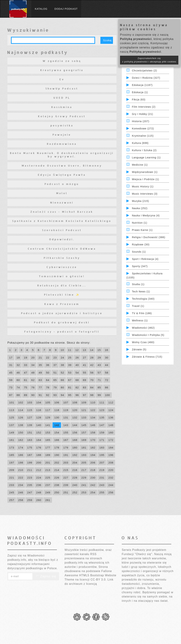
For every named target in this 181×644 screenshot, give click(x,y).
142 (57, 425)
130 (57, 417)
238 (57, 485)
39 (70, 365)
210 (21, 470)
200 (39, 463)
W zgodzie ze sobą (62, 61)
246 (21, 492)
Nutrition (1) (139, 223)
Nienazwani (62, 202)
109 (84, 402)
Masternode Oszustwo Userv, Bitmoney (62, 166)
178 (57, 448)
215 (66, 470)
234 (21, 485)
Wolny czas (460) (143, 342)
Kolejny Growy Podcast (62, 116)
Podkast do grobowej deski (62, 322)
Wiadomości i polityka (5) (148, 335)
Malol (62, 193)
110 (93, 402)
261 (48, 500)
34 (33, 365)
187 (30, 455)
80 (62, 387)
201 (48, 463)
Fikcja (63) (139, 100)
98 (92, 395)
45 (11, 373)
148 (111, 425)
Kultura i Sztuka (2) (144, 150)
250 (57, 492)
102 (21, 402)
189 (48, 455)
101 (12, 402)
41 (85, 365)
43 (99, 365)
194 (93, 455)
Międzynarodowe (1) (145, 172)
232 (111, 478)
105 (48, 402)
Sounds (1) (139, 252)
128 (39, 417)
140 (39, 425)
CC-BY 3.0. (99, 580)
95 (70, 395)
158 (93, 432)
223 (30, 478)
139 (30, 425)
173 (12, 448)
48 (33, 373)
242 (93, 485)
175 (30, 448)
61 (26, 380)
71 (99, 380)
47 (26, 373)
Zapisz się (46, 576)
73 (11, 387)
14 (92, 350)
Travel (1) (138, 306)
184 (111, 448)
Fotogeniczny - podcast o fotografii (62, 332)
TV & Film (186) (142, 313)
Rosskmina (62, 107)
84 (92, 387)
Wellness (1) (140, 320)
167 (66, 440)
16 (106, 350)
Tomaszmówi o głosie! (62, 276)
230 (93, 478)
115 (30, 410)
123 (102, 410)
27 (85, 358)
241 (84, 485)
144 (75, 425)
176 (39, 448)
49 (40, 373)
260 (39, 500)
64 (48, 380)
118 (57, 410)
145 (84, 425)
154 (57, 432)
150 (21, 432)
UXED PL (62, 98)
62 (33, 380)
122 (93, 410)
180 (75, 448)
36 (48, 365)
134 (93, 417)
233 (12, 485)
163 (30, 440)
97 (85, 395)
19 (26, 358)
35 (40, 365)
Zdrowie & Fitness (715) (147, 357)
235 (30, 485)
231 (102, 478)
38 (62, 365)
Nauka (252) (140, 208)
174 (21, 448)
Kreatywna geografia (62, 70)
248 (39, 492)
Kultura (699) (140, 143)
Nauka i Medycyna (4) (146, 215)
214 (57, 470)
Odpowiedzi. (62, 239)
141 (48, 425)
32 (18, 365)
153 (48, 432)
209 (12, 470)
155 (66, 432)
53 (70, 373)
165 (48, 440)
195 (102, 455)
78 (48, 387)
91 (40, 395)
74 (18, 387)
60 (18, 380)
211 (30, 470)
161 (12, 440)
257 (12, 500)
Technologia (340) (143, 299)
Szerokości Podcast (62, 230)
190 (57, 455)
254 (93, 492)
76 (33, 387)
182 (93, 448)
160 (111, 432)
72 (107, 380)
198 (21, 463)
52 (62, 373)
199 (30, 463)
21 (40, 358)
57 (99, 373)
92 (48, 395)
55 (85, 373)
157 (84, 432)
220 (111, 470)
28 (92, 358)
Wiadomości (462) (143, 328)
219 (102, 470)
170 (93, 440)
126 (21, 417)
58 (107, 373)
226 (57, 478)
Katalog (41, 9)
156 (75, 432)
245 (12, 492)
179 (66, 448)
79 (55, 387)
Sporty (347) (140, 266)
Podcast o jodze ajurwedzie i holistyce (62, 313)
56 (92, 373)
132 (75, 417)
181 (84, 448)
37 (55, 365)
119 (66, 410)
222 (21, 478)
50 (48, 373)
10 (62, 350)
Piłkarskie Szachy (62, 258)
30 (107, 358)
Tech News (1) (141, 292)
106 (57, 402)
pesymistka (62, 125)
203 (66, 463)
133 (84, 417)
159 (102, 432)
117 (48, 410)
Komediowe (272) (143, 129)
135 (102, 417)
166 (57, 440)
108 (75, 402)
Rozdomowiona (62, 144)
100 (107, 395)
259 (30, 500)
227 (66, 478)
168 (75, 440)
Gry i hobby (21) (142, 114)
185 (12, 455)
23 (55, 358)
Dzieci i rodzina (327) (146, 78)
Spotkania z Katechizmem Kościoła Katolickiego (62, 221)
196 (111, 455)
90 (33, 395)
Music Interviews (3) (145, 194)
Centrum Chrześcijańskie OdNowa (62, 249)
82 (77, 387)
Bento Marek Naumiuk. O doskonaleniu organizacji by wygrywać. (62, 155)
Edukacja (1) (140, 92)
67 (70, 380)
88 (18, 395)
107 (66, 402)
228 (75, 478)
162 (21, 440)
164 (39, 440)
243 (102, 485)
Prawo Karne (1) (142, 230)
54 (77, 373)
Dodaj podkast (66, 9)
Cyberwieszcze (62, 267)
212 (39, 470)
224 (39, 478)
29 (99, 358)
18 (18, 358)
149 (12, 432)
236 (39, 485)
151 (30, 432)
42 (92, 365)
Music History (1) (143, 187)
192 (75, 455)
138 (21, 425)
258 (21, 500)
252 (75, 492)
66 (62, 380)
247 (30, 492)
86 (107, 387)
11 (70, 350)
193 (84, 455)
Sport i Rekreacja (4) (145, 259)
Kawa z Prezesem (62, 304)
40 (77, 365)
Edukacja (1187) (142, 85)
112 (111, 402)
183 (102, 448)
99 (99, 395)
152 (39, 432)
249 (48, 492)
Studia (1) (138, 284)
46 (18, 373)
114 (21, 410)
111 (102, 402)
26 (77, 358)
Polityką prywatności (136, 39)
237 (48, 485)
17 (11, 358)
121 (84, 410)
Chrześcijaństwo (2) (144, 71)
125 (12, 417)
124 (111, 410)
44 (107, 365)
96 (77, 395)
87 (11, 395)
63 (40, 380)
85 (99, 387)
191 (66, 455)
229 (84, 478)
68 (77, 380)
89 (26, 395)
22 (48, 358)
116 (39, 410)
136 (111, 417)
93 (55, 395)
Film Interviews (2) (144, 107)
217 (84, 470)
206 (93, 463)
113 (12, 410)
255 (102, 492)
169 (84, 440)
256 (111, 492)
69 (85, 380)
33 (26, 365)
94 (62, 395)
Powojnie (62, 135)
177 (48, 448)
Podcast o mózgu (62, 184)
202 (57, 463)
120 (75, 410)
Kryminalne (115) (143, 136)
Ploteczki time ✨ (62, 295)
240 (75, 485)
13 (84, 350)
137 (12, 425)
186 (21, 455)
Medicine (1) (140, 165)
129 (48, 417)
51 (55, 373)
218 (93, 470)
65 (55, 380)
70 (92, 380)
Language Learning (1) (146, 158)
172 (111, 440)
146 (93, 425)
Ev (62, 79)
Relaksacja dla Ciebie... (62, 285)
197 (12, 463)
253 (84, 492)
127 (30, 417)
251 (66, 492)
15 (99, 350)
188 (39, 455)
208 (111, 463)
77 (40, 387)
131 (66, 417)
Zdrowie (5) (139, 349)
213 (48, 470)
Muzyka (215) (140, 201)
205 (84, 463)
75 (26, 387)
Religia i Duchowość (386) (148, 237)
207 (102, 463)
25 (70, 358)
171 (102, 440)
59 (11, 380)
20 (33, 358)
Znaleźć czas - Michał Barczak (62, 212)
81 (70, 387)
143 (66, 425)
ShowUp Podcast (62, 88)
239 (66, 485)
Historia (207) (141, 121)
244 (111, 485)
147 (102, 425)
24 (62, 358)
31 (11, 365)
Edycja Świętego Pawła (62, 175)
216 (75, 470)
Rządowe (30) (141, 244)
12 (77, 350)
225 (48, 478)
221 (12, 478)
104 (39, 402)
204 (75, 463)
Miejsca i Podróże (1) (145, 179)
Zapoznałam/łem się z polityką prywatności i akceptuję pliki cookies (149, 60)
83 (85, 387)
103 (30, 402)
